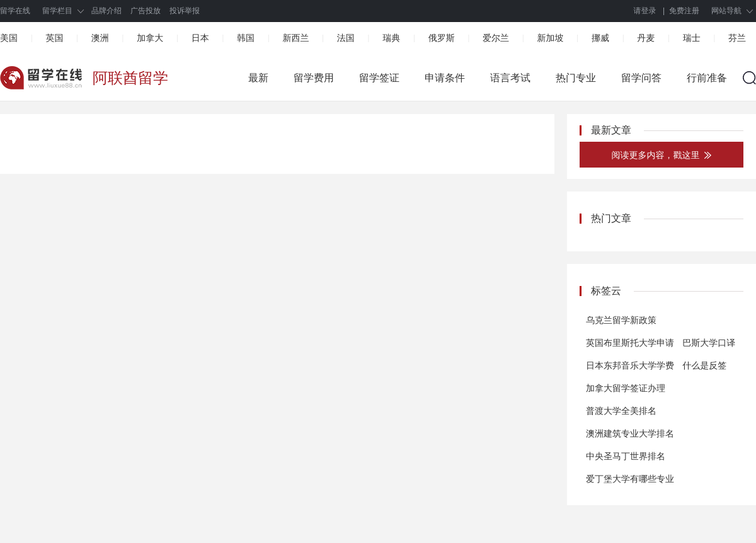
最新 (258, 78)
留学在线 (15, 11)
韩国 (246, 38)
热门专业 (576, 78)
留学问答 (641, 78)
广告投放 (146, 11)
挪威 (600, 38)
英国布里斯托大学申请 (630, 343)
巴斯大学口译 (709, 343)
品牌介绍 (106, 11)
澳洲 (100, 38)
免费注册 (684, 11)
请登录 (645, 11)
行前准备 (707, 78)
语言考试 (510, 78)
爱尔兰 (496, 38)
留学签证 (379, 78)
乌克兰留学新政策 (621, 320)
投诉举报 (185, 11)
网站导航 (726, 11)
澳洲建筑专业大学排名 (630, 433)
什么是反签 (704, 365)
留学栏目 (57, 11)
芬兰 (737, 38)
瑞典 (391, 38)
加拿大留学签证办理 (626, 388)
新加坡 (550, 38)
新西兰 (295, 38)
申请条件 (445, 78)
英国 (54, 38)
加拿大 (150, 38)
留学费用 (314, 78)
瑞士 (692, 38)
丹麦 (646, 38)
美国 (9, 38)
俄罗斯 (442, 38)
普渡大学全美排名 (621, 411)
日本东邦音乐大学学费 (630, 365)
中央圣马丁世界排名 (626, 456)
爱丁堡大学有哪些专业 (630, 479)
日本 (200, 38)
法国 (346, 38)
